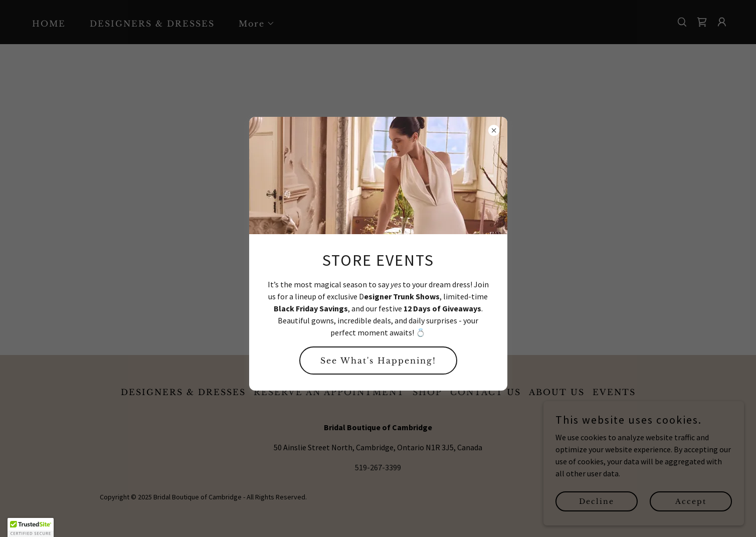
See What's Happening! (378, 361)
